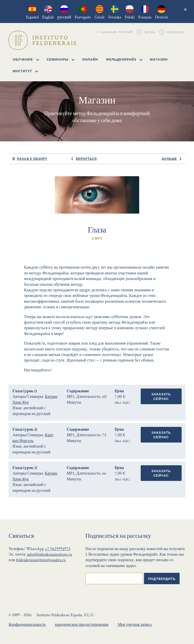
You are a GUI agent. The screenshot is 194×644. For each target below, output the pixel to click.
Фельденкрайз (124, 59)
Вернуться (86, 159)
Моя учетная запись (135, 625)
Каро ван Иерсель (33, 438)
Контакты (176, 32)
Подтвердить (162, 579)
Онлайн (90, 59)
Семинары (61, 59)
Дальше (169, 159)
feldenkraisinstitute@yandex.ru (41, 560)
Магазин (159, 59)
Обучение (26, 59)
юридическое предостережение (82, 625)
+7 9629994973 (58, 549)
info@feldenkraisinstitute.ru (50, 555)
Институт (25, 71)
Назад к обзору (32, 159)
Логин (150, 32)
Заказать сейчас (161, 396)
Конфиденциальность (27, 625)
